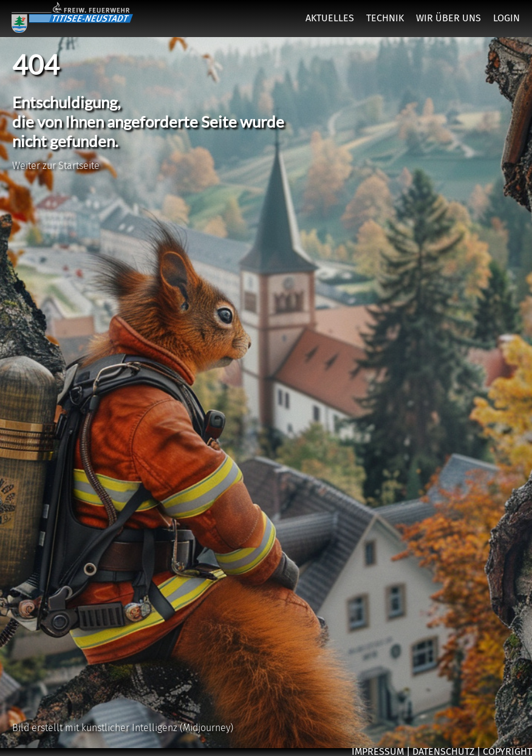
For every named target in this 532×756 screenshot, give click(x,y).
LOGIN (506, 18)
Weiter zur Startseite (56, 166)
